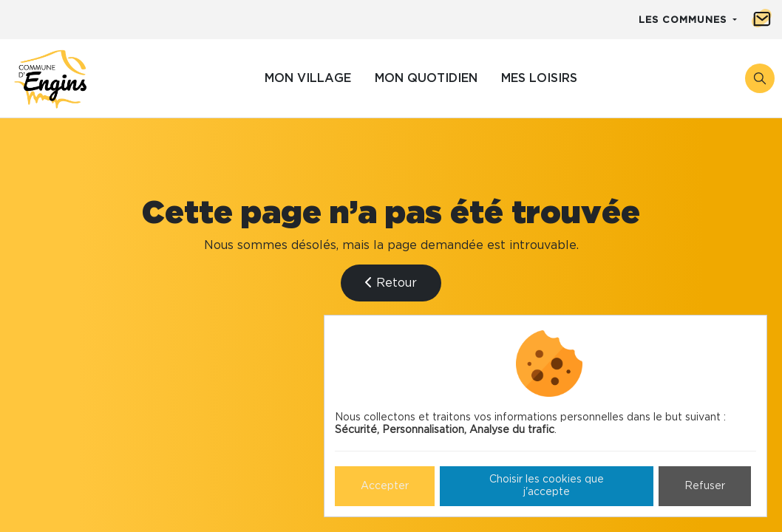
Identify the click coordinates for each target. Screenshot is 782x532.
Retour (391, 283)
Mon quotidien (426, 78)
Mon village (308, 78)
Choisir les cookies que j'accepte (547, 486)
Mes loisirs (539, 78)
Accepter (385, 486)
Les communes (684, 20)
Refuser (705, 486)
